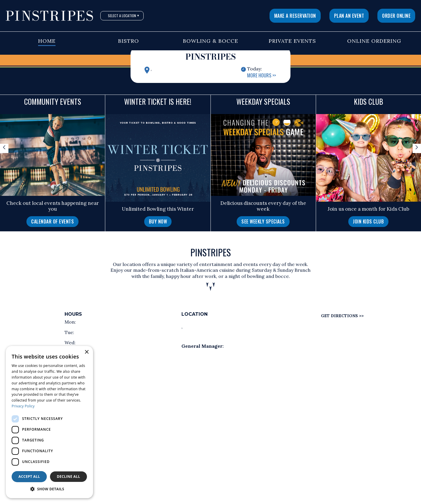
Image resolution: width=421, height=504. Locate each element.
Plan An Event (349, 16)
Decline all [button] (69, 477)
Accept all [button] (29, 477)
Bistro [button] (129, 41)
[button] (49, 489)
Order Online (396, 16)
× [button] (86, 352)
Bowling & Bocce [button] (211, 41)
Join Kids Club (368, 221)
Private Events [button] (292, 41)
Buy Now (158, 221)
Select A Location (124, 16)
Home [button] (47, 41)
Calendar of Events (52, 221)
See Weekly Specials (263, 221)
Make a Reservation (295, 16)
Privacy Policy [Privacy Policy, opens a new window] (23, 406)
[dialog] (49, 422)
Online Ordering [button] (374, 41)
